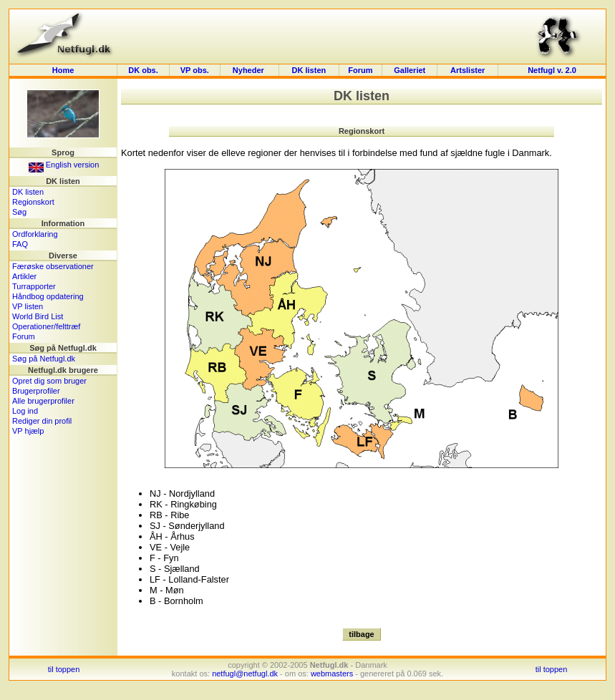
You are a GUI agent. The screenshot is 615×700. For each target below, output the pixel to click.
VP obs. (195, 70)
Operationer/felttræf (46, 326)
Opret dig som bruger (49, 381)
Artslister (468, 70)
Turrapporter (34, 286)
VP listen (28, 306)
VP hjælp (28, 431)
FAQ (20, 244)
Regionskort (33, 202)
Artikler (24, 276)
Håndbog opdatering (48, 296)
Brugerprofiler (36, 391)
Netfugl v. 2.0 (552, 70)
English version (64, 165)
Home (63, 70)
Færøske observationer (53, 266)
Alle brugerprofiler (43, 401)
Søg (19, 212)
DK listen (309, 70)
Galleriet (410, 70)
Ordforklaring (35, 234)
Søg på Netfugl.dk (44, 359)
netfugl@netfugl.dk (245, 674)
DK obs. (143, 70)
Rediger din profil (42, 421)
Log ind (25, 411)
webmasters (332, 674)
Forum (360, 70)
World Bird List (38, 316)
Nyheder (250, 70)
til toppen (64, 669)
